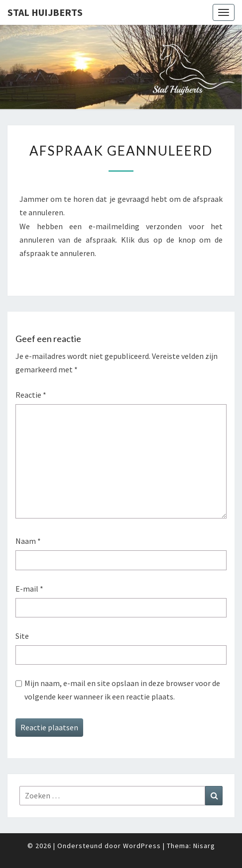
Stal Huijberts (45, 12)
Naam (28, 541)
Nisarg (204, 846)
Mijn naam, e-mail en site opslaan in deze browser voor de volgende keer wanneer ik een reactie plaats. (122, 690)
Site (22, 636)
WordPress (142, 846)
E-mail (29, 589)
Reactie (31, 395)
